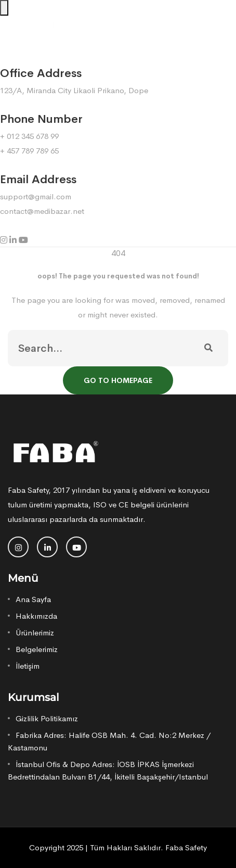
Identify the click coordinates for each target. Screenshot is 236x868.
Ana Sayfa (33, 599)
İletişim (28, 666)
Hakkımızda (36, 616)
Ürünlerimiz (35, 633)
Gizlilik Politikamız (47, 718)
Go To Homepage (118, 380)
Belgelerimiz (37, 649)
